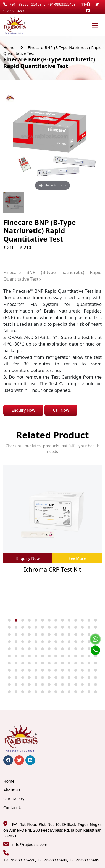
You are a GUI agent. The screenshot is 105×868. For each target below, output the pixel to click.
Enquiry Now (23, 410)
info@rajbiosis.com (30, 844)
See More (77, 558)
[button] (9, 620)
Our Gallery (14, 799)
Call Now (61, 410)
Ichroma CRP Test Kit (53, 570)
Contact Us (13, 808)
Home (9, 48)
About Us (12, 790)
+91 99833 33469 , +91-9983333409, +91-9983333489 (51, 860)
